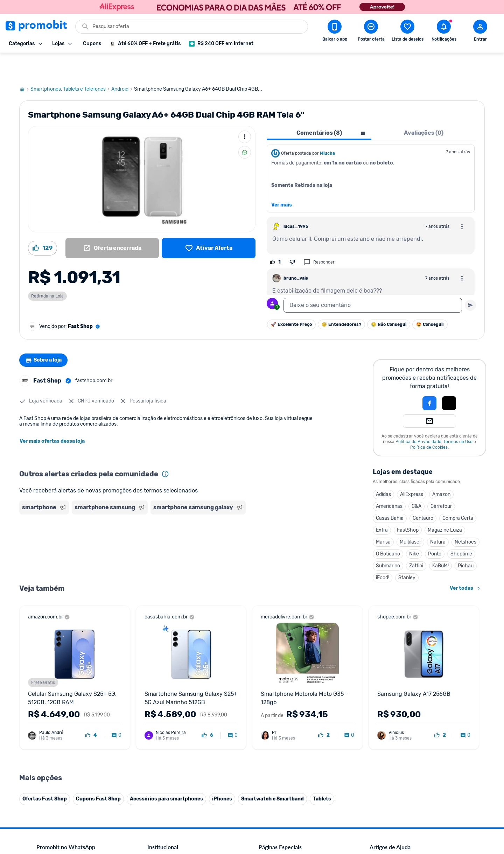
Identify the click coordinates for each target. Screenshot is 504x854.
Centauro (423, 493)
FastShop (408, 505)
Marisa (383, 517)
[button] (406, 378)
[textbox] (373, 280)
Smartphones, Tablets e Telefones (71, 64)
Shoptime (461, 529)
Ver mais (282, 180)
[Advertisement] (154, 519)
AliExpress (412, 469)
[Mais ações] (245, 112)
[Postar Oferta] (371, 32)
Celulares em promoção (284, 698)
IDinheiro (157, 765)
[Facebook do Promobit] (379, 806)
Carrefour (441, 481)
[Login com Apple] (449, 378)
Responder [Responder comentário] (319, 237)
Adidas (383, 469)
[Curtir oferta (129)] (43, 223)
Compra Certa (458, 493)
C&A (416, 481)
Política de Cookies (429, 422)
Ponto (435, 529)
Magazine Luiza (445, 505)
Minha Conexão (164, 790)
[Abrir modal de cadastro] (480, 32)
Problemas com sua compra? (401, 715)
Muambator (160, 799)
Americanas (389, 481)
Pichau (466, 541)
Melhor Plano (162, 773)
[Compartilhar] (245, 127)
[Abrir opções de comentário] (462, 201)
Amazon (441, 469)
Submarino (388, 541)
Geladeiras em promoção (285, 723)
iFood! (383, 552)
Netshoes (465, 517)
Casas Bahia (390, 493)
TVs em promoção (278, 740)
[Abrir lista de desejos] (407, 32)
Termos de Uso (458, 416)
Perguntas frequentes (393, 706)
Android (123, 64)
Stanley (407, 552)
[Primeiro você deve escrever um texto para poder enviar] (470, 280)
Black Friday (272, 689)
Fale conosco (161, 698)
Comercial (158, 689)
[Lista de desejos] (209, 223)
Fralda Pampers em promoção (291, 731)
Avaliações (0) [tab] (424, 108)
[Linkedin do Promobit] (438, 806)
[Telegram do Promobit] (458, 806)
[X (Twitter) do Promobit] (399, 806)
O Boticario (388, 529)
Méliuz (154, 782)
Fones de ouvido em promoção (292, 706)
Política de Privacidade (418, 416)
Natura (438, 517)
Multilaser (410, 517)
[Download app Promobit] (335, 32)
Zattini (416, 541)
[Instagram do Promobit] (419, 806)
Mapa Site (158, 731)
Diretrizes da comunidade (397, 689)
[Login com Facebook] (429, 378)
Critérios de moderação (395, 698)
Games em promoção (282, 715)
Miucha (327, 128)
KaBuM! (440, 541)
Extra (382, 505)
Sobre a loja (46, 335)
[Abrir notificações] (444, 32)
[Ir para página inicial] (25, 64)
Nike (414, 529)
